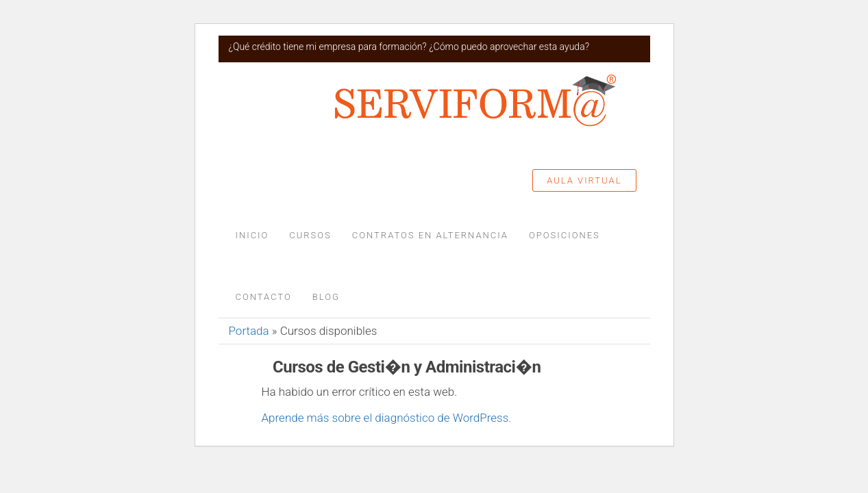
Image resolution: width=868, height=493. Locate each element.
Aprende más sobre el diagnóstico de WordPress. (387, 418)
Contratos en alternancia (430, 235)
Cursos (310, 235)
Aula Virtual (584, 180)
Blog (326, 297)
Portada (249, 331)
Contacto (264, 297)
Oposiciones (565, 235)
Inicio (252, 235)
